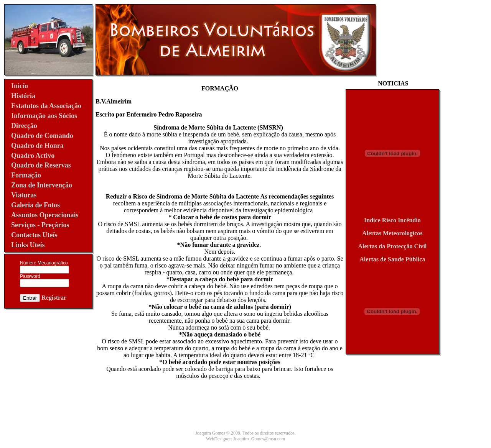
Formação (26, 175)
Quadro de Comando (42, 136)
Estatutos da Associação (46, 106)
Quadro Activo (33, 156)
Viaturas (24, 195)
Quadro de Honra (37, 146)
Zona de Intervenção (42, 185)
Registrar (54, 298)
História (23, 96)
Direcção (24, 126)
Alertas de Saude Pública (392, 259)
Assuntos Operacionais (45, 215)
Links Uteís (28, 245)
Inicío (20, 86)
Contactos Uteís (34, 235)
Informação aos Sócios (44, 116)
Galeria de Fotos (35, 205)
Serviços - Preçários (40, 225)
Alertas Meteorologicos (392, 233)
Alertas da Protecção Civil (393, 246)
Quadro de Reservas (41, 165)
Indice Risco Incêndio (392, 220)
